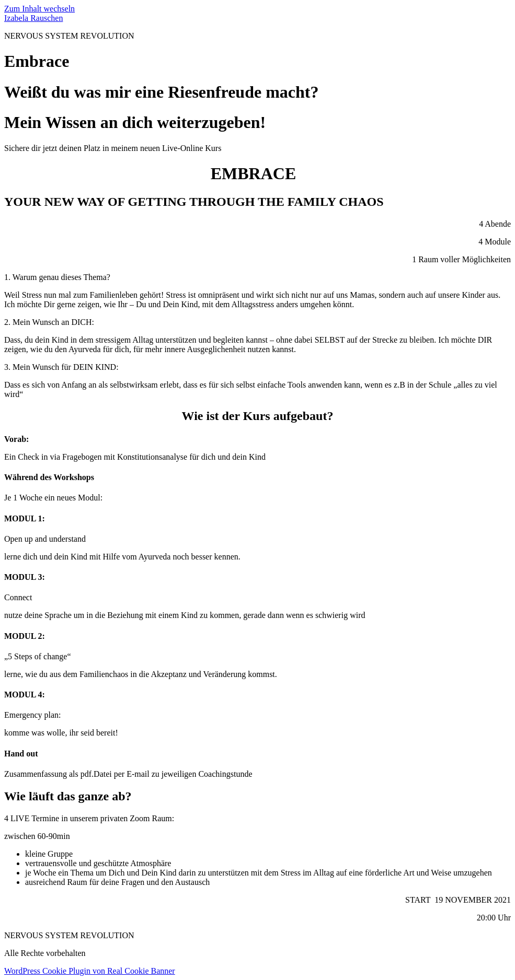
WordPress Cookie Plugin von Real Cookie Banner (90, 971)
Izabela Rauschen (33, 18)
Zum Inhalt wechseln (39, 9)
